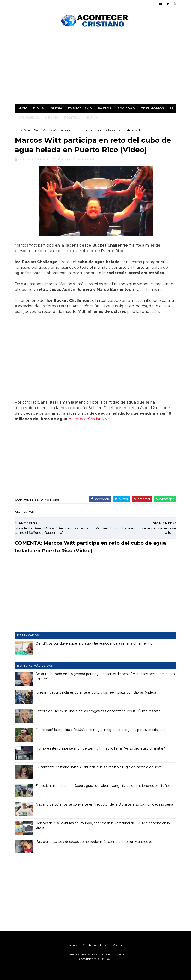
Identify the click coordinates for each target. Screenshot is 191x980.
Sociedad (126, 108)
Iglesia (56, 108)
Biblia (39, 108)
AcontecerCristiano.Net (90, 419)
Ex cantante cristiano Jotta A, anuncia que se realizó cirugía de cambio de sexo (99, 767)
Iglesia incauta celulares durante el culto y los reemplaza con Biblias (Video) (96, 692)
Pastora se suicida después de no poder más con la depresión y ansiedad (94, 842)
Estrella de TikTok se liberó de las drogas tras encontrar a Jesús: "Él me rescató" (99, 711)
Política (72, 117)
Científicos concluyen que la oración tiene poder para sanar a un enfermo (94, 643)
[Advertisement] (95, 67)
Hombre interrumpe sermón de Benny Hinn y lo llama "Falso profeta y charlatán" (100, 748)
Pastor (105, 108)
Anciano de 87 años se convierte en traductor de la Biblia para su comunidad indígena (104, 804)
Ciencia (52, 117)
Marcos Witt (32, 130)
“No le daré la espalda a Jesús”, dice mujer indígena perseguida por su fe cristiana (100, 730)
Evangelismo (80, 108)
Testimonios (152, 108)
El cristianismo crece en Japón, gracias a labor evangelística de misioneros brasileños (103, 786)
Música (92, 117)
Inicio (23, 108)
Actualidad (28, 117)
